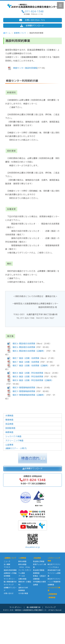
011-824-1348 (34, 11)
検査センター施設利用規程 (24, 68)
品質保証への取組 (10, 573)
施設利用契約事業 (10, 570)
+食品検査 (37, 558)
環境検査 (9, 420)
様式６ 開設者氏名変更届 (23, 344)
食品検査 (9, 424)
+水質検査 (22, 558)
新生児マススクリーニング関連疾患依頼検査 (54, 582)
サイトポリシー (9, 579)
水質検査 (9, 416)
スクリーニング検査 (14, 441)
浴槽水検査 (22, 579)
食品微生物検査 (39, 570)
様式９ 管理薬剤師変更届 (23, 388)
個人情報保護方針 (10, 582)
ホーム (7, 33)
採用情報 (7, 576)
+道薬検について (10, 558)
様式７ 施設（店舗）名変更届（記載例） (30, 366)
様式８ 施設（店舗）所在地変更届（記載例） (32, 380)
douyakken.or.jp (33, 541)
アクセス (7, 567)
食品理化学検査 (39, 561)
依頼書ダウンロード (32, 26)
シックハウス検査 (13, 436)
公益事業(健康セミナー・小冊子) (16, 447)
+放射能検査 (52, 594)
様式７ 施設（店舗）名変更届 (25, 358)
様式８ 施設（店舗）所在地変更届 (27, 373)
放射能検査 (10, 428)
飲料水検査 (22, 561)
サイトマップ (9, 585)
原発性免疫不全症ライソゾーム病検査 (54, 573)
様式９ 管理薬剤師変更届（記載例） (28, 395)
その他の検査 (23, 593)
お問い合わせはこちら (32, 20)
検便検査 (9, 432)
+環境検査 (51, 598)
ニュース (7, 561)
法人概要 (7, 564)
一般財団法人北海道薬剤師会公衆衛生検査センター (31, 610)
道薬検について (20, 33)
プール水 (22, 576)
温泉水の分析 (23, 588)
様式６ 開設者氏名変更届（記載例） (28, 351)
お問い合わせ (9, 593)
